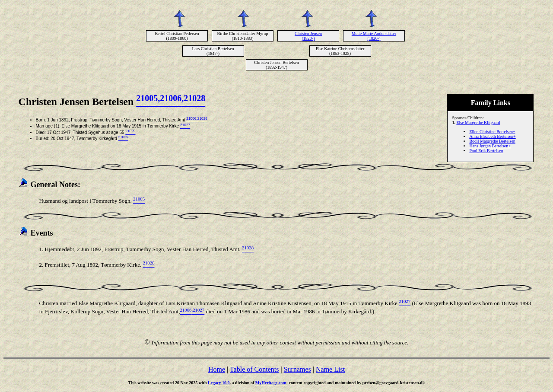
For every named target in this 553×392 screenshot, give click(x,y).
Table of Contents (254, 369)
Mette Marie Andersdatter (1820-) (374, 36)
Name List (330, 369)
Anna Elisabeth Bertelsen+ (492, 136)
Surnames (297, 369)
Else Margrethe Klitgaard (478, 123)
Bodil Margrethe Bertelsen (492, 141)
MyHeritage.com (271, 383)
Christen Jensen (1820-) (308, 36)
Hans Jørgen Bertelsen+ (490, 146)
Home (217, 369)
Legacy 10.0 (219, 383)
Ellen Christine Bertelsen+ (492, 132)
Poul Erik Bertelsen (486, 151)
